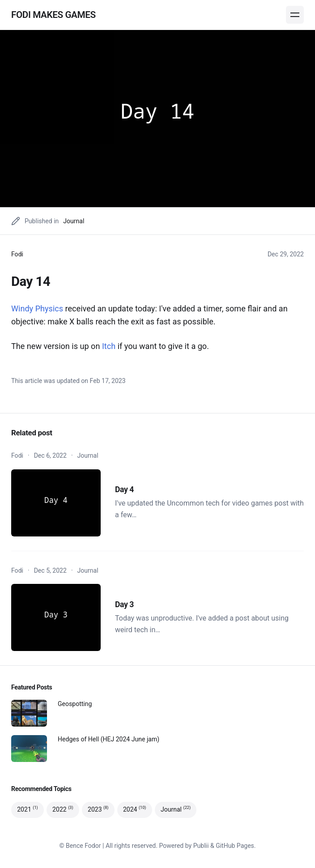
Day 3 (124, 604)
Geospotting (75, 704)
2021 (28, 810)
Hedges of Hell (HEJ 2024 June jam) (109, 739)
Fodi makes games (53, 15)
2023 (98, 810)
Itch (109, 346)
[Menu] (295, 15)
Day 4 (124, 489)
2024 (135, 810)
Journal (74, 221)
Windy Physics (37, 308)
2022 (63, 810)
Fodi (17, 254)
